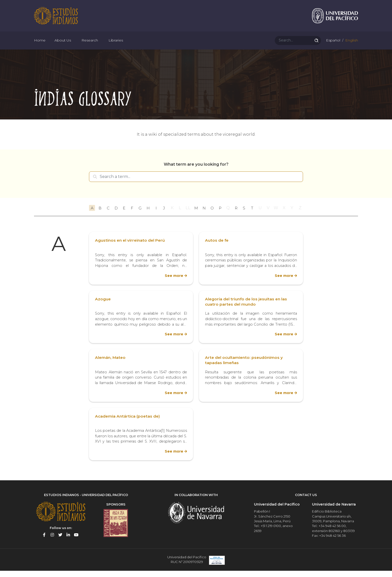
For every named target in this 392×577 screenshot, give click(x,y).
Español (333, 45)
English (351, 45)
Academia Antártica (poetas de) (128, 423)
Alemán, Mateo (111, 364)
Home (40, 45)
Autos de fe (217, 247)
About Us (63, 45)
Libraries (116, 45)
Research (90, 45)
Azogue (103, 306)
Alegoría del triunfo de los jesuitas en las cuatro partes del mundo (247, 308)
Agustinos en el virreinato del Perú (130, 247)
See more (174, 282)
